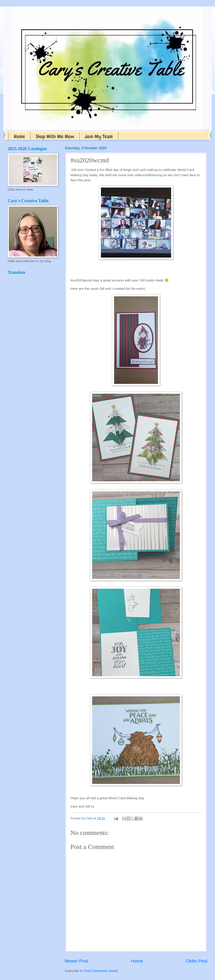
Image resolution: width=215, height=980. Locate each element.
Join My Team (99, 136)
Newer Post (76, 961)
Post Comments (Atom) (101, 971)
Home (19, 136)
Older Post (197, 961)
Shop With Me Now (55, 136)
